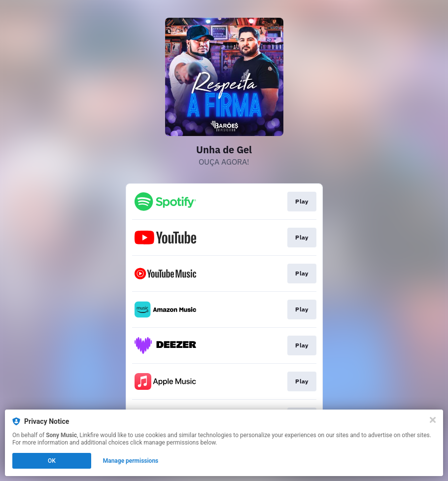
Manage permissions (131, 461)
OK (52, 461)
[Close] (433, 420)
